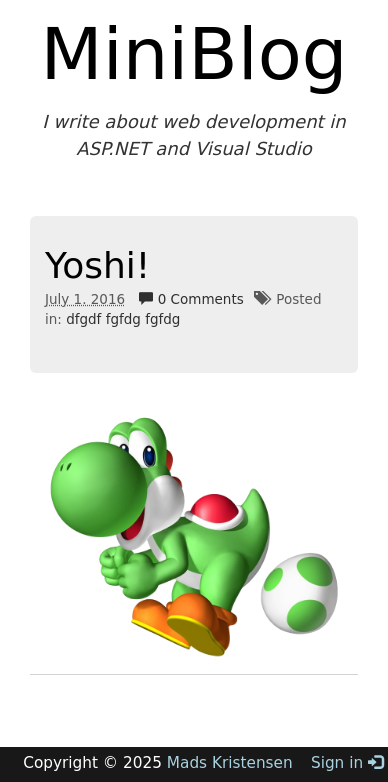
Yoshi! (97, 265)
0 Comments (191, 299)
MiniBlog (194, 54)
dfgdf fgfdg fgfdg (123, 319)
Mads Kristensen (230, 763)
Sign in (347, 763)
